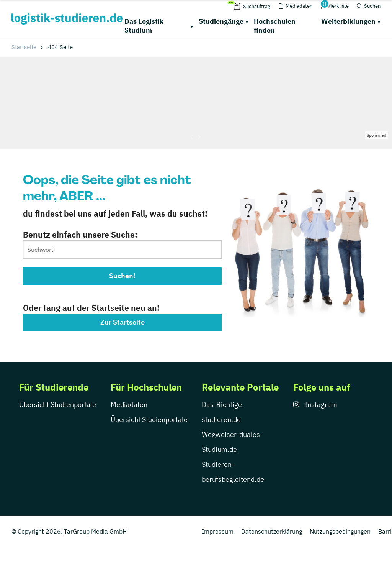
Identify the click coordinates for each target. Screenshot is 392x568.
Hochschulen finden (275, 26)
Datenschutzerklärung (272, 531)
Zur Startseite (122, 322)
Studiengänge (221, 21)
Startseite (24, 47)
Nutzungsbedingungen (340, 531)
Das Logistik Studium (144, 26)
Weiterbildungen (348, 21)
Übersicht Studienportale (58, 405)
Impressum (218, 531)
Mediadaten (129, 405)
